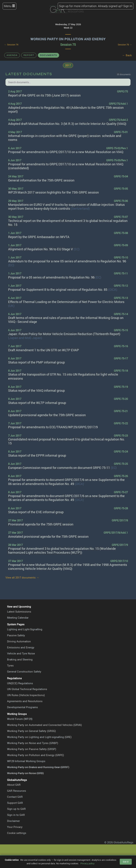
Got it (126, 862)
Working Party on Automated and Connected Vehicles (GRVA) (44, 725)
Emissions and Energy (21, 647)
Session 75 (68, 44)
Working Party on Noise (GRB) (25, 773)
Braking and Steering (20, 659)
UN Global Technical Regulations (27, 689)
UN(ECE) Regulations (20, 683)
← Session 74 (11, 45)
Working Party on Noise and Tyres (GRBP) (33, 743)
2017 (68, 65)
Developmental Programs (22, 707)
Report (29, 55)
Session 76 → (125, 45)
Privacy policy (87, 863)
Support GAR (15, 803)
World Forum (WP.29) (20, 719)
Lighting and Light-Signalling (25, 629)
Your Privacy (15, 827)
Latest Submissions (19, 611)
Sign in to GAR (16, 815)
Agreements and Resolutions (25, 701)
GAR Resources (17, 791)
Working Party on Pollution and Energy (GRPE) (36, 755)
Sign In (128, 6)
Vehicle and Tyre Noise (21, 653)
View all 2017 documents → (22, 577)
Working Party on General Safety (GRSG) (31, 731)
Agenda (12, 55)
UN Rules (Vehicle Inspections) (26, 695)
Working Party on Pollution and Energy (68, 39)
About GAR (14, 785)
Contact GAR (15, 797)
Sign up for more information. (78, 6)
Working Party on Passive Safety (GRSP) (32, 749)
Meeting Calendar (18, 618)
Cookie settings (17, 833)
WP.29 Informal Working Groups (26, 761)
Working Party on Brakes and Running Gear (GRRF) (38, 767)
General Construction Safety (24, 671)
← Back (127, 55)
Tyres (10, 665)
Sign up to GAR (16, 809)
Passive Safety (16, 635)
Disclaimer (13, 821)
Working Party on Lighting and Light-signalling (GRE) (39, 737)
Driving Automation (19, 641)
